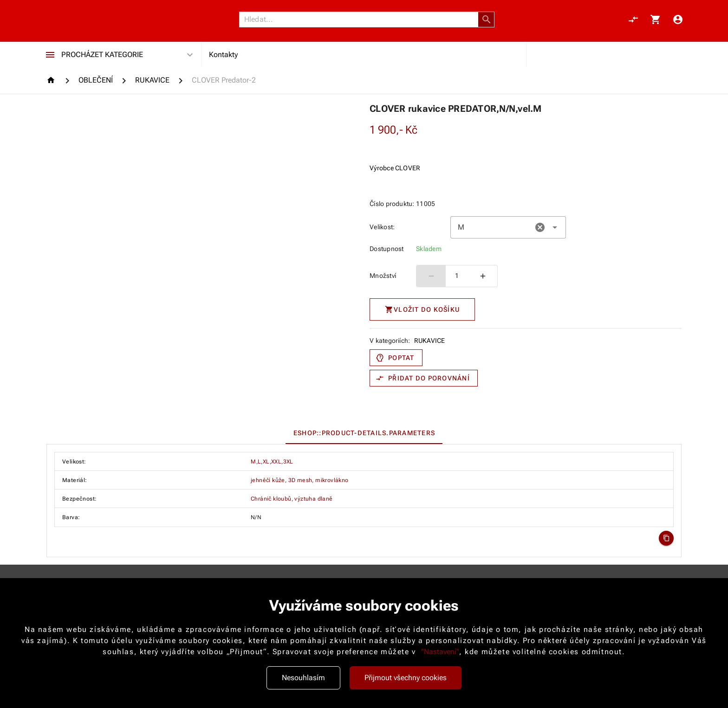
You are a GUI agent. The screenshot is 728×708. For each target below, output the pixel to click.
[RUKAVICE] (152, 80)
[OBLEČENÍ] (96, 80)
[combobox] (508, 227)
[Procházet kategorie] (50, 55)
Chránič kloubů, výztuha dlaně (292, 499)
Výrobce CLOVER (395, 168)
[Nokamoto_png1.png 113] (91, 19)
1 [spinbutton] (457, 276)
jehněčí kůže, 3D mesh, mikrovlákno (300, 480)
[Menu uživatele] (678, 19)
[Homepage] (52, 80)
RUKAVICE (430, 341)
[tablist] (364, 433)
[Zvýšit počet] (483, 276)
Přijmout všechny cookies (406, 678)
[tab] (364, 433)
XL (266, 462)
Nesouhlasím (303, 678)
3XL (288, 462)
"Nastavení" (440, 652)
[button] (487, 19)
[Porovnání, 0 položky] (633, 19)
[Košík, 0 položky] (656, 19)
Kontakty (223, 55)
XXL (276, 462)
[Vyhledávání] (361, 19)
